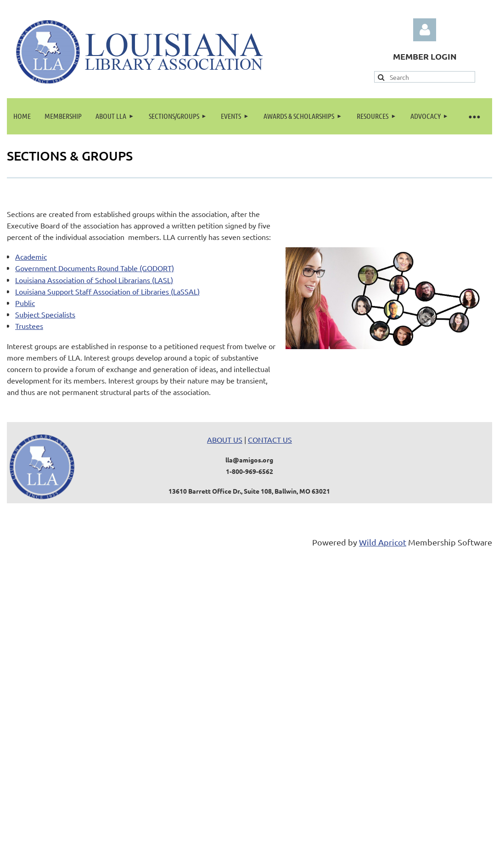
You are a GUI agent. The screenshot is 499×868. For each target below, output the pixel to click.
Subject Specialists (45, 314)
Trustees (29, 326)
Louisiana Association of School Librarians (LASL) (94, 280)
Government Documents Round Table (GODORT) (95, 268)
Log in (425, 30)
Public (25, 303)
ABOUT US (225, 440)
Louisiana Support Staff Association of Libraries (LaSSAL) (107, 291)
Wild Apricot (383, 542)
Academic (31, 256)
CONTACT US (270, 440)
